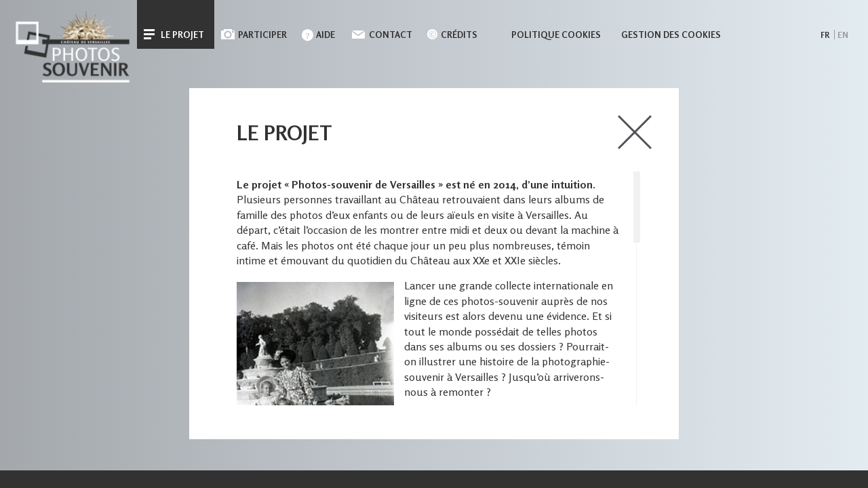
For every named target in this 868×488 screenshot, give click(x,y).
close (635, 132)
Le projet (182, 35)
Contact (391, 35)
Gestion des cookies (671, 35)
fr (825, 35)
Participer (262, 35)
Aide (325, 35)
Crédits (459, 35)
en (843, 35)
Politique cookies (556, 35)
